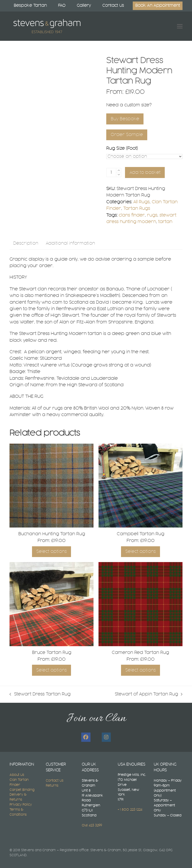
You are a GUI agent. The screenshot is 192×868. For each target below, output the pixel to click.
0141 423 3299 (92, 825)
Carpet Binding (22, 790)
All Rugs (141, 202)
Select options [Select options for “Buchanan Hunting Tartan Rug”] (51, 552)
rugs (152, 215)
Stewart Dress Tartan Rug (40, 695)
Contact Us (54, 781)
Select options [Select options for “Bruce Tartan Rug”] (51, 670)
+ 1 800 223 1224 (130, 810)
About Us (17, 775)
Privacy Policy (21, 805)
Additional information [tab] (70, 243)
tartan (165, 222)
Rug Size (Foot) (122, 148)
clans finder (132, 215)
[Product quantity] (111, 172)
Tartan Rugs (137, 209)
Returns (52, 786)
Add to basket (145, 172)
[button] (180, 26)
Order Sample (127, 135)
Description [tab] (26, 243)
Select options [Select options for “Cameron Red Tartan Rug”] (140, 670)
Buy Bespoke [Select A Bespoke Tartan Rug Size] (125, 119)
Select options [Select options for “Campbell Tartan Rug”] (140, 552)
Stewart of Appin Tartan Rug (149, 695)
